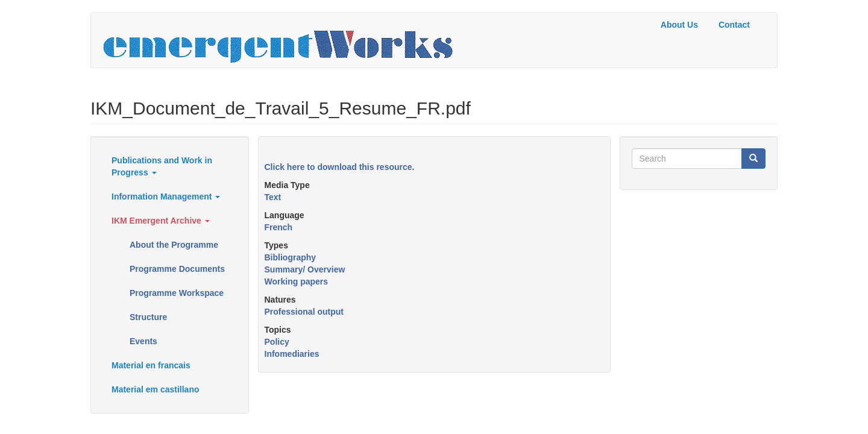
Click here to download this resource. (340, 167)
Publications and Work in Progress (162, 166)
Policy (277, 342)
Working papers (297, 281)
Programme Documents (177, 269)
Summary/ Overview (305, 269)
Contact (734, 25)
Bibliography (291, 257)
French (279, 227)
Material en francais (151, 365)
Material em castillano (156, 389)
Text (273, 197)
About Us (679, 25)
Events (143, 341)
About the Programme (174, 245)
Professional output (304, 312)
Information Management (166, 197)
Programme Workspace (177, 293)
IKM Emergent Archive (161, 221)
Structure (148, 317)
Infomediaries (292, 354)
